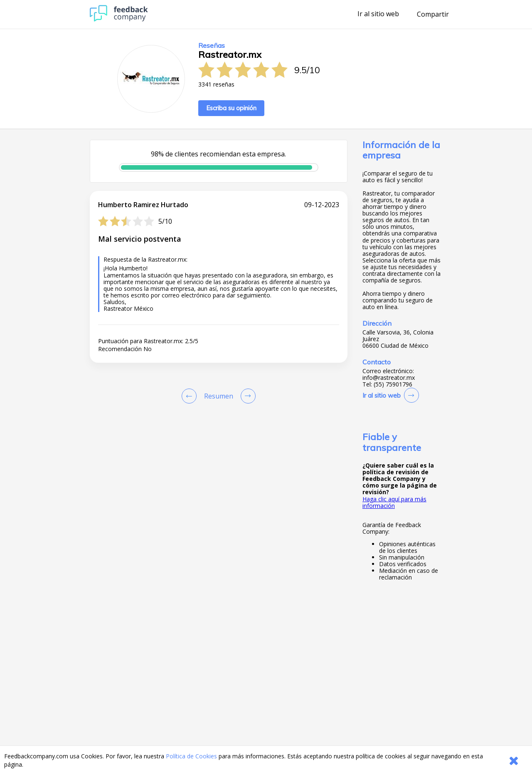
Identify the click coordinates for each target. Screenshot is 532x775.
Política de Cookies (191, 756)
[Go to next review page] (246, 396)
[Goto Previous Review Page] (191, 396)
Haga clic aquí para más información (394, 502)
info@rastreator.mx (389, 378)
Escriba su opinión (231, 108)
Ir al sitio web (378, 14)
